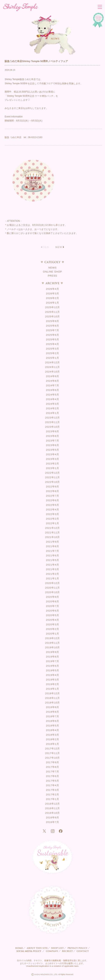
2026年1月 (52, 303)
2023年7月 (52, 441)
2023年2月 (52, 464)
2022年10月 (52, 482)
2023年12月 (52, 418)
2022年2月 (52, 519)
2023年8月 (52, 436)
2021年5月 (52, 560)
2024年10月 (52, 372)
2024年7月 (52, 385)
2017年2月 (52, 795)
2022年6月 (52, 500)
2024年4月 (52, 399)
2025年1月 (52, 358)
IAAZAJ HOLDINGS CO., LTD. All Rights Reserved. (52, 975)
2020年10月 (52, 592)
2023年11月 (52, 422)
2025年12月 (52, 307)
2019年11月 (52, 643)
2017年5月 (52, 781)
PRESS (52, 276)
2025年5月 (52, 339)
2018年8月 (52, 712)
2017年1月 (52, 799)
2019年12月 (52, 638)
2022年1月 (52, 523)
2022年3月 (52, 514)
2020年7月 (52, 606)
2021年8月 (52, 546)
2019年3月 (52, 680)
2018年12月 (52, 693)
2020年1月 (52, 634)
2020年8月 (52, 601)
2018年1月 (52, 744)
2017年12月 (52, 749)
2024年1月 (52, 413)
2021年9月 (52, 542)
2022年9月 (52, 487)
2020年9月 (52, 597)
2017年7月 (52, 772)
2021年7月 (52, 551)
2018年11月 (52, 698)
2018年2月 (52, 739)
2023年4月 (52, 454)
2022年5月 (52, 505)
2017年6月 (52, 776)
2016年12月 (52, 804)
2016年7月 (52, 822)
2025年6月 (52, 335)
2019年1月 (52, 689)
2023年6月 (52, 445)
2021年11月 (52, 533)
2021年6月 (52, 555)
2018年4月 (52, 730)
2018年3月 (52, 735)
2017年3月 (52, 790)
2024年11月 (52, 367)
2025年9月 (52, 321)
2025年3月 (52, 349)
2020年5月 (52, 615)
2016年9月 (52, 817)
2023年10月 (52, 427)
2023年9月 (52, 431)
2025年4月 (52, 344)
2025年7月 (52, 330)
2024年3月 (52, 404)
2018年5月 (52, 726)
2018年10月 (52, 703)
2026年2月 (52, 298)
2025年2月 (52, 353)
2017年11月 (52, 753)
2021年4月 (52, 565)
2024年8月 (52, 381)
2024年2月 (52, 408)
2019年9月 (52, 652)
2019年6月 (52, 666)
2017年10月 (52, 758)
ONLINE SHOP (53, 272)
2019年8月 (52, 657)
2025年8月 (52, 326)
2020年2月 (52, 629)
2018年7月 (52, 716)
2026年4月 (52, 289)
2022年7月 (52, 496)
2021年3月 (52, 569)
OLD (46, 247)
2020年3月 (52, 624)
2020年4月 (52, 620)
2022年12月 (52, 473)
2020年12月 (52, 583)
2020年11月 (52, 588)
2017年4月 (52, 785)
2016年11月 (52, 808)
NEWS (52, 268)
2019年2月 (52, 684)
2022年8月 (52, 491)
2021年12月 (52, 528)
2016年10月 (52, 813)
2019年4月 (52, 675)
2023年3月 (52, 459)
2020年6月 (52, 611)
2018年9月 (52, 707)
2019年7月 (52, 661)
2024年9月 (52, 376)
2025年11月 (52, 312)
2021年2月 (52, 574)
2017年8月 (52, 767)
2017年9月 (52, 762)
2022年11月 (52, 477)
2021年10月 (52, 537)
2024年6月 (52, 390)
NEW (59, 247)
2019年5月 (52, 670)
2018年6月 (52, 721)
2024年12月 (52, 362)
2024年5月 (52, 395)
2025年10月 (52, 316)
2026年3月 (52, 294)
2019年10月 (52, 647)
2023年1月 (52, 468)
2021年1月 (52, 578)
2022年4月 (52, 510)
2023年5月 (52, 450)
